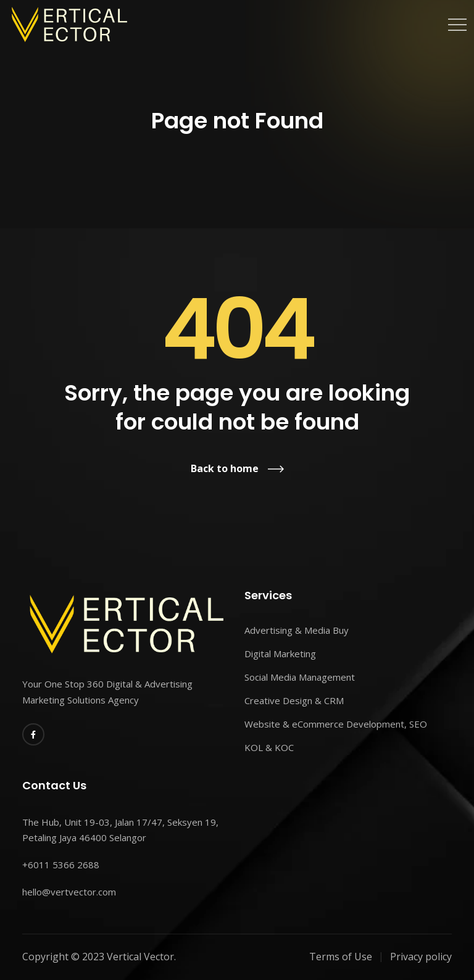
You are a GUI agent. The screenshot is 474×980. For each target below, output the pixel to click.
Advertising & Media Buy (297, 630)
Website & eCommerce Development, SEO (336, 724)
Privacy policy (421, 957)
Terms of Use (341, 957)
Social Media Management (300, 677)
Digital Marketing (280, 654)
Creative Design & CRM (294, 700)
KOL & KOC (269, 747)
